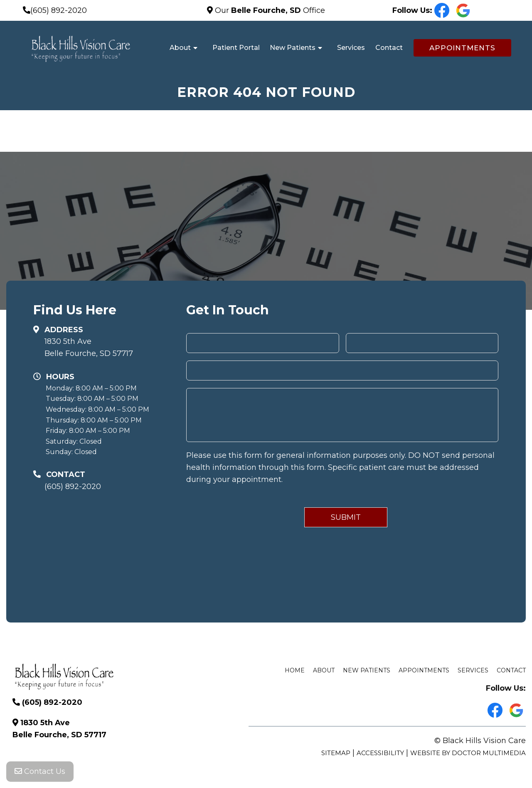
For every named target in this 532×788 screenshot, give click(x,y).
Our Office (269, 10)
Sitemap (336, 753)
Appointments (462, 48)
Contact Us (40, 771)
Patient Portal (236, 48)
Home (295, 670)
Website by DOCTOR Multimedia (468, 753)
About (180, 48)
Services (351, 48)
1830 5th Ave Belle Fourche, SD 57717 (89, 347)
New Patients (293, 48)
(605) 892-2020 (59, 10)
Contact (389, 48)
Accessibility (380, 753)
